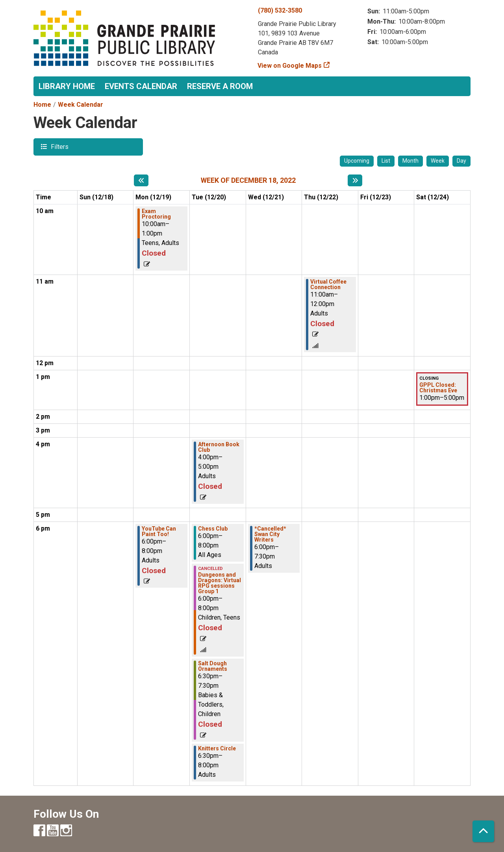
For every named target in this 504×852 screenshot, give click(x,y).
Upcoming (357, 161)
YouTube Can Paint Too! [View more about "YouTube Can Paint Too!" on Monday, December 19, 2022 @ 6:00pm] (159, 531)
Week (438, 161)
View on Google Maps (290, 66)
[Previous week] (141, 180)
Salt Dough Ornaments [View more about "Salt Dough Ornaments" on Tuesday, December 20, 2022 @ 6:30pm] (213, 666)
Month (410, 161)
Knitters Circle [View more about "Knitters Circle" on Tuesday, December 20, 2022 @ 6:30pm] (217, 748)
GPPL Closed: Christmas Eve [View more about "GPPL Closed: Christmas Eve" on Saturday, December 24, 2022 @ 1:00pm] (438, 388)
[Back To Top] (483, 831)
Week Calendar (81, 105)
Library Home (67, 86)
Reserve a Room (220, 86)
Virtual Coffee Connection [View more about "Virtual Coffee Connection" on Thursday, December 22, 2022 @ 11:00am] (328, 284)
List (386, 161)
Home (42, 105)
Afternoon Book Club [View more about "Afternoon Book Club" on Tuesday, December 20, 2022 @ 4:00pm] (219, 447)
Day (461, 161)
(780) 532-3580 (280, 10)
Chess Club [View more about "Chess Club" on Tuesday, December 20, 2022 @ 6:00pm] (213, 529)
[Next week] (355, 180)
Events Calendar (141, 86)
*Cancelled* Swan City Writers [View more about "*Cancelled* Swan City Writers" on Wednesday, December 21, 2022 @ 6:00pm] (270, 534)
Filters (59, 146)
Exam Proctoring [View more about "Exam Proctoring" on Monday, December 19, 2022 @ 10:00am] (156, 214)
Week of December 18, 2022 (248, 180)
